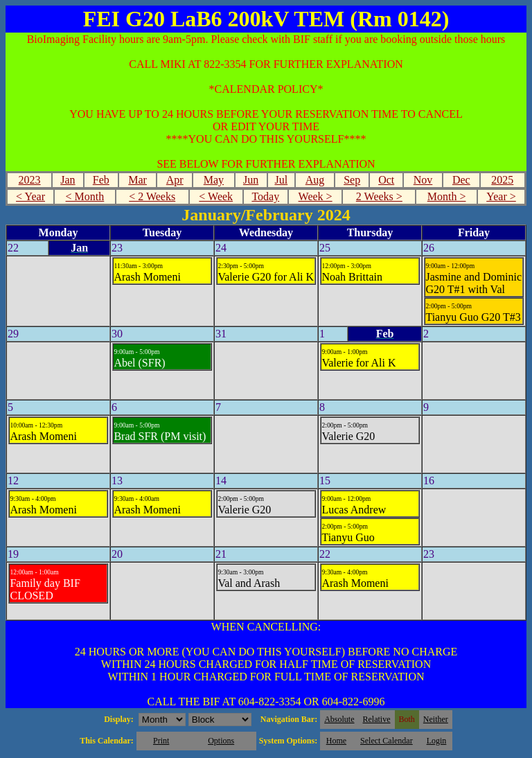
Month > (447, 196)
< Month (85, 196)
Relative (377, 719)
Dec (461, 180)
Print (161, 741)
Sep (352, 180)
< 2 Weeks (152, 196)
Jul (281, 180)
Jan (68, 180)
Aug (315, 180)
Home (336, 741)
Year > (501, 196)
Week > (316, 196)
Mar (138, 180)
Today (265, 196)
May (214, 180)
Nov (423, 180)
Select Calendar (387, 741)
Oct (386, 180)
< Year (30, 196)
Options (221, 741)
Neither (436, 719)
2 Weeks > (379, 196)
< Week (216, 196)
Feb (101, 180)
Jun (251, 180)
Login (437, 741)
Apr (175, 180)
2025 (502, 180)
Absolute (339, 719)
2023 (30, 180)
